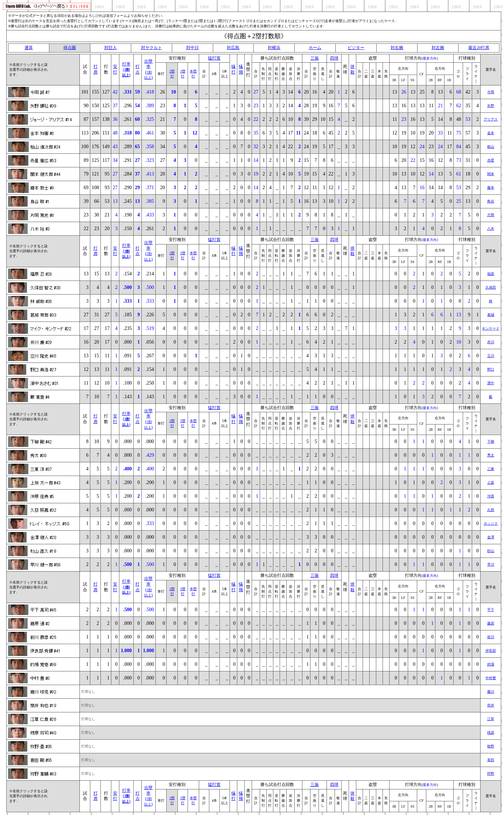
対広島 (233, 48)
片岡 (491, 215)
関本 (491, 174)
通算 (29, 48)
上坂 (491, 482)
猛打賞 (214, 58)
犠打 (233, 69)
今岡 (491, 92)
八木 (491, 229)
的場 (491, 664)
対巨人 (111, 48)
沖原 (491, 496)
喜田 (491, 760)
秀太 (491, 455)
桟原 (491, 733)
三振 (315, 58)
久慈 (491, 510)
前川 (491, 637)
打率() (126, 70)
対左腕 (438, 48)
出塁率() (148, 70)
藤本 (491, 188)
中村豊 (491, 678)
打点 (138, 69)
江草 (491, 719)
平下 (491, 610)
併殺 (352, 69)
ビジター (356, 48)
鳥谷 (491, 201)
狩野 (491, 773)
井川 (491, 342)
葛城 (491, 315)
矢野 (491, 106)
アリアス (491, 119)
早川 (491, 564)
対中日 (192, 48)
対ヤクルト (152, 48)
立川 (491, 356)
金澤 (491, 537)
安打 (115, 69)
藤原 (491, 623)
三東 (491, 469)
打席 (96, 69)
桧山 (491, 147)
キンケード (491, 328)
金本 (491, 133)
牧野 (491, 746)
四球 (334, 58)
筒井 (491, 705)
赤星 (491, 160)
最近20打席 (479, 48)
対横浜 (274, 48)
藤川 (491, 692)
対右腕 (397, 48)
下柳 (491, 441)
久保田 (491, 287)
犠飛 (241, 69)
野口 (491, 369)
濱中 (491, 383)
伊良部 (491, 651)
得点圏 (70, 48)
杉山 (491, 551)
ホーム (315, 48)
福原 (491, 274)
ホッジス (491, 523)
